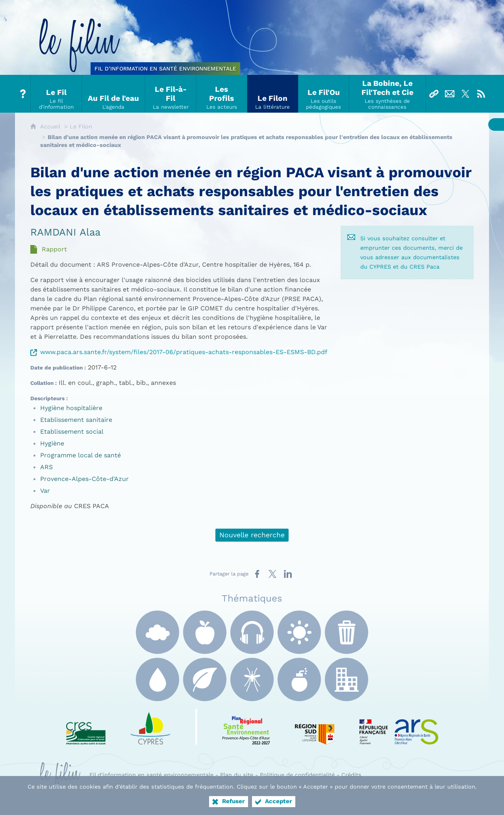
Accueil (50, 126)
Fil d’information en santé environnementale (151, 775)
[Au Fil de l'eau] (114, 94)
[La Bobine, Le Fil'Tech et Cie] (387, 94)
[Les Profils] (222, 94)
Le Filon (81, 126)
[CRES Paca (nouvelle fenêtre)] (86, 727)
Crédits (351, 775)
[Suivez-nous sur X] (465, 94)
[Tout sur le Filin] (23, 94)
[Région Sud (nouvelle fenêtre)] (315, 727)
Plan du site (237, 775)
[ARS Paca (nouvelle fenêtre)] (399, 727)
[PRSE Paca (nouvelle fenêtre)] (246, 727)
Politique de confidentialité (297, 775)
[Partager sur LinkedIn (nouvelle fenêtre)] (288, 574)
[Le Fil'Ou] (324, 94)
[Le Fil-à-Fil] (171, 94)
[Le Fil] (56, 94)
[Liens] (434, 94)
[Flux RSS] (481, 94)
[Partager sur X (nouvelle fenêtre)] (272, 574)
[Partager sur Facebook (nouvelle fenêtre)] (257, 574)
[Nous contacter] (450, 94)
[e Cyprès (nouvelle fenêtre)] (150, 727)
